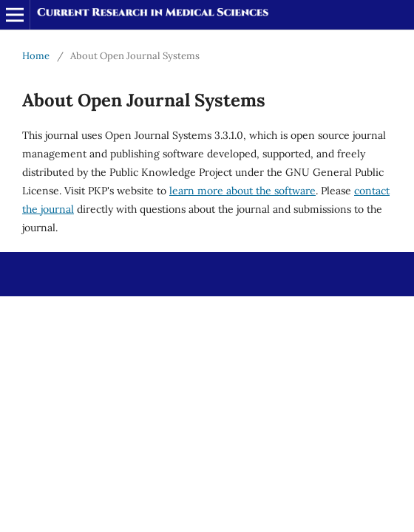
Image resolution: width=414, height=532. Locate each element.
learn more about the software (242, 191)
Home (36, 56)
